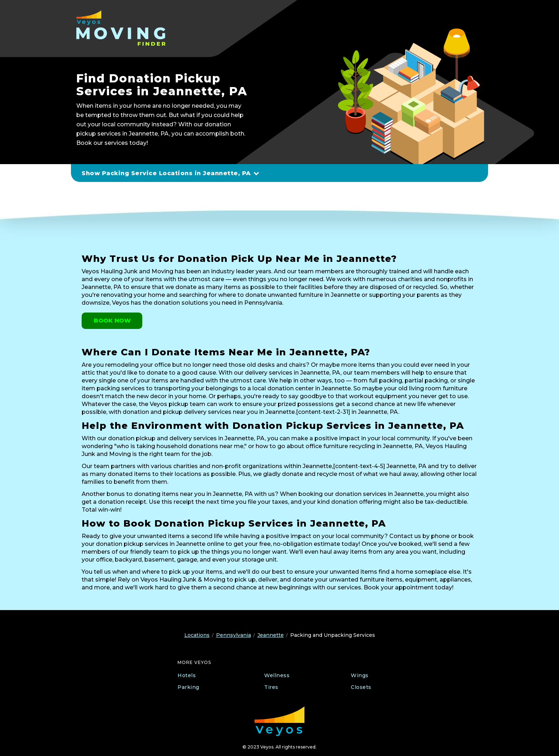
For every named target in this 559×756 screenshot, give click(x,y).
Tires (271, 687)
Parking (188, 687)
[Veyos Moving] (122, 28)
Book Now (112, 321)
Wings (360, 675)
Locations (197, 635)
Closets (361, 687)
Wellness (277, 675)
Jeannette (271, 635)
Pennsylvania (234, 635)
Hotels (187, 675)
